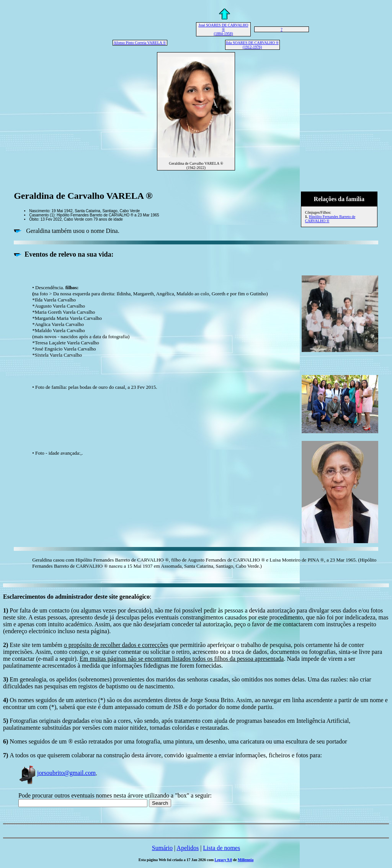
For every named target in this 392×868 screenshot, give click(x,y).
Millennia (246, 860)
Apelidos (188, 848)
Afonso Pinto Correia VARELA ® (140, 43)
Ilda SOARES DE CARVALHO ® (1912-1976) (252, 45)
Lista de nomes (221, 848)
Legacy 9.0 (224, 860)
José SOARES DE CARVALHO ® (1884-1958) (224, 29)
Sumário (162, 848)
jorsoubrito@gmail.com (57, 773)
